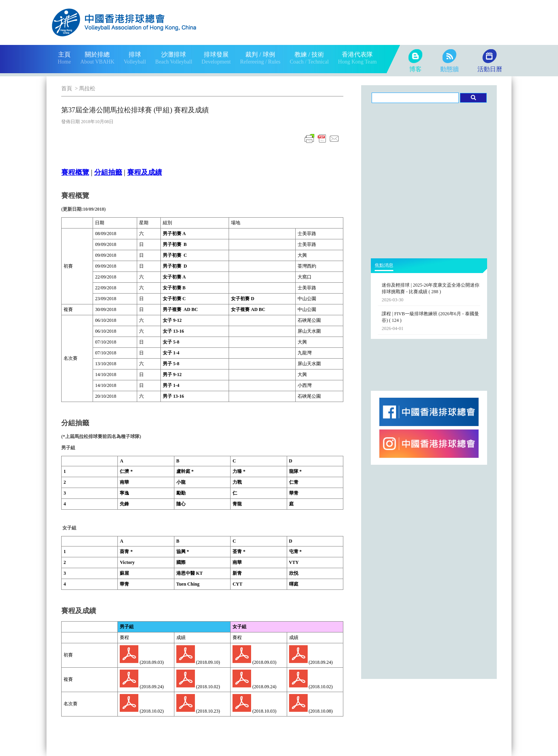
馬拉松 (87, 88)
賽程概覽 (75, 172)
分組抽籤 (108, 172)
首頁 (67, 88)
